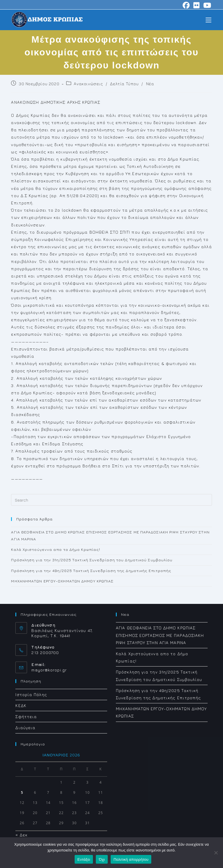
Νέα (150, 84)
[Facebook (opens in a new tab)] (186, 5)
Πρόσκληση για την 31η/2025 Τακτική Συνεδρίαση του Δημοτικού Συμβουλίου (92, 560)
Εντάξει (84, 859)
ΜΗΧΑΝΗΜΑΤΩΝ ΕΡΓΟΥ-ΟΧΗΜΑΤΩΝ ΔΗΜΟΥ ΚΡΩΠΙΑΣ (62, 581)
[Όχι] (216, 853)
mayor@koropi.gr (49, 670)
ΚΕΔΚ (21, 706)
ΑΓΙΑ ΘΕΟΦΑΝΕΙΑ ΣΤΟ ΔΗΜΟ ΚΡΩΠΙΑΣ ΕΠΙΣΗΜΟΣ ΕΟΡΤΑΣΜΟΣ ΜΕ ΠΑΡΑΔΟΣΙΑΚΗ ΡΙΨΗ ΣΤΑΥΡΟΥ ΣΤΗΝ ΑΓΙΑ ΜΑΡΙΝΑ (160, 635)
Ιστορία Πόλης (31, 694)
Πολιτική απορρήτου (131, 859)
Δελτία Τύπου (124, 84)
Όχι (102, 859)
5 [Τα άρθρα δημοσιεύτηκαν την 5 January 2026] (22, 792)
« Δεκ (21, 835)
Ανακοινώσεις (88, 84)
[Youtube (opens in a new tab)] (206, 5)
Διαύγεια (25, 728)
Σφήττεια (26, 717)
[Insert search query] (111, 500)
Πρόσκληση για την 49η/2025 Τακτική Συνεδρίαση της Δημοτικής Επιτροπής (91, 571)
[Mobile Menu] (208, 20)
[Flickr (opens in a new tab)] (197, 5)
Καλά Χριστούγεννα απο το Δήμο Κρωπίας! (56, 549)
